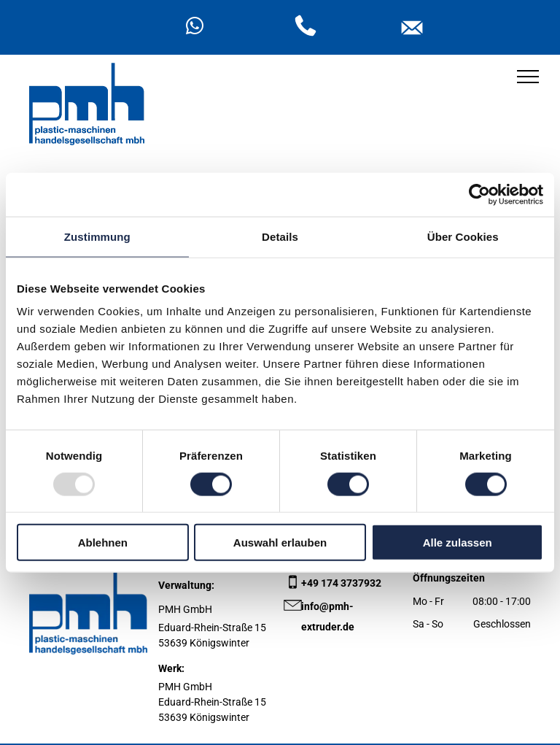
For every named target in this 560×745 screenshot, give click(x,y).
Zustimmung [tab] (97, 236)
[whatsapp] (195, 28)
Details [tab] (280, 236)
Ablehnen (103, 543)
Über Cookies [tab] (463, 236)
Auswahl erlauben (280, 543)
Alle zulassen (458, 543)
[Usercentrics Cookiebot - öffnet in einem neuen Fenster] (479, 194)
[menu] (528, 77)
